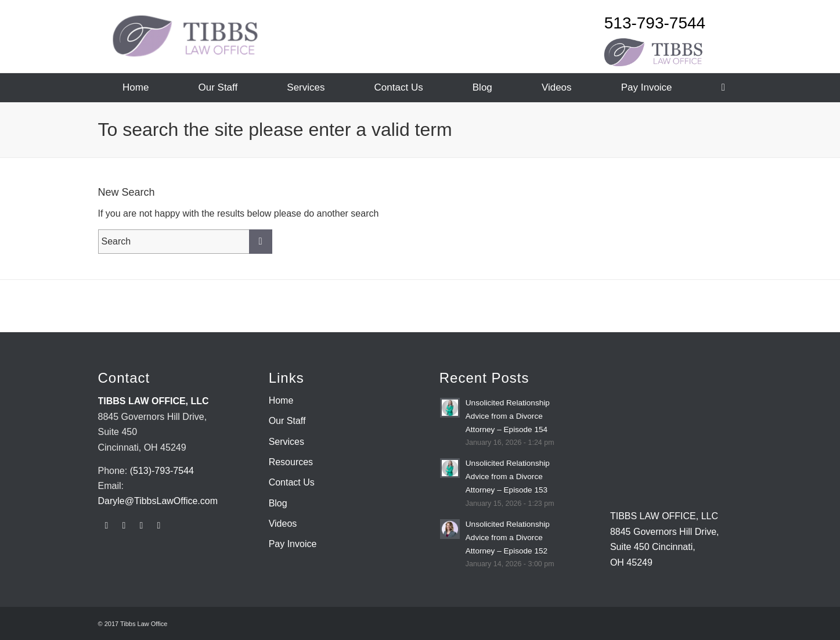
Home (281, 400)
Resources (291, 462)
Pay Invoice (293, 544)
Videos (283, 524)
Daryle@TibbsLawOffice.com (158, 501)
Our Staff (287, 421)
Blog (278, 503)
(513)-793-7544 (162, 471)
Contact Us (292, 482)
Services (286, 442)
